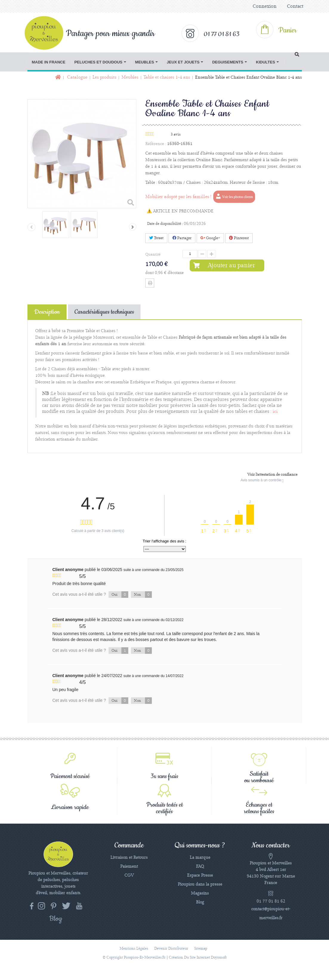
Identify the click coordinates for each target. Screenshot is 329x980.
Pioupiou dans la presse (200, 884)
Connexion (265, 6)
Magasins (200, 893)
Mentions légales (134, 949)
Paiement (129, 867)
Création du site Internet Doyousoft (198, 958)
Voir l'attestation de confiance (272, 475)
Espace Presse (200, 875)
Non (143, 595)
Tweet (156, 238)
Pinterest (239, 238)
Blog (200, 902)
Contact (295, 6)
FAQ (200, 867)
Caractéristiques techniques (104, 312)
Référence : (156, 144)
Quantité (153, 254)
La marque (200, 858)
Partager (182, 238)
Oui (120, 595)
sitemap (201, 949)
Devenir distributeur (171, 949)
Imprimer (150, 283)
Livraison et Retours (129, 858)
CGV (129, 875)
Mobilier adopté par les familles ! (201, 197)
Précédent (31, 227)
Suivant (133, 227)
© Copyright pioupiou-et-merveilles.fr (134, 958)
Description (47, 312)
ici (275, 412)
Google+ (210, 238)
